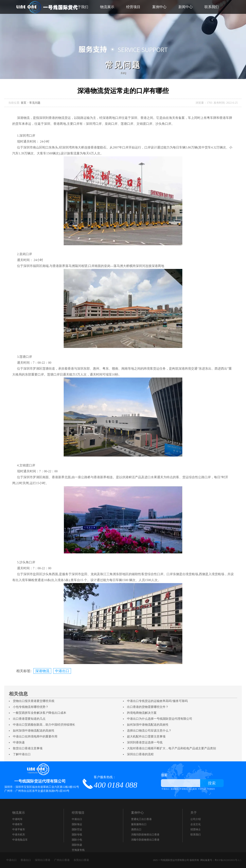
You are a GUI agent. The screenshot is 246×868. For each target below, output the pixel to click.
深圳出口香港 (43, 860)
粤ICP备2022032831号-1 (227, 860)
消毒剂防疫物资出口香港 (145, 835)
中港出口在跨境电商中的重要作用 (35, 736)
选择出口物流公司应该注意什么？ (149, 731)
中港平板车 (19, 829)
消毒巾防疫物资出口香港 (145, 840)
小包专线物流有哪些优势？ (31, 707)
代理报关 (211, 789)
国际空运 (77, 829)
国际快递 (77, 845)
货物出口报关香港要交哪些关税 (34, 701)
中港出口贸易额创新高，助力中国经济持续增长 (44, 725)
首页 (24, 103)
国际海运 (77, 824)
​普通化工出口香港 (141, 819)
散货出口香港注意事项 (28, 748)
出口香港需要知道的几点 (29, 719)
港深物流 (175, 789)
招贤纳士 (196, 829)
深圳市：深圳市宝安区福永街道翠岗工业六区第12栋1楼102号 (42, 787)
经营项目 (133, 7)
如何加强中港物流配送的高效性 (148, 725)
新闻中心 (185, 7)
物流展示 (107, 7)
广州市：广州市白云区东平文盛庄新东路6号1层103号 (37, 791)
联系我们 (212, 7)
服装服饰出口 (139, 824)
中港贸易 (202, 789)
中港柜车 (17, 824)
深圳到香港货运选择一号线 (145, 742)
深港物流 (42, 671)
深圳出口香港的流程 (140, 754)
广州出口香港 (62, 860)
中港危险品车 (20, 840)
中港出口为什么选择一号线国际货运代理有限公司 (160, 719)
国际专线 (77, 835)
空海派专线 (78, 850)
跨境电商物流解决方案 (142, 713)
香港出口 (26, 860)
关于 (194, 813)
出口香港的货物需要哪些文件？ (148, 707)
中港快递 (19, 742)
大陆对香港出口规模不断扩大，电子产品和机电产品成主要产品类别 (171, 748)
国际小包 (77, 840)
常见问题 (35, 103)
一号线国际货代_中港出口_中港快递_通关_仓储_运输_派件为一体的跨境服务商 (47, 7)
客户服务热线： (115, 782)
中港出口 (62, 671)
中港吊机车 (19, 835)
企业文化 (196, 824)
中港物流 (184, 789)
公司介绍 (196, 819)
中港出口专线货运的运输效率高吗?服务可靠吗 (157, 701)
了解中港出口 (22, 754)
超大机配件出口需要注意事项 (146, 736)
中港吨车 (17, 819)
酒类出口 (136, 829)
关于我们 (81, 7)
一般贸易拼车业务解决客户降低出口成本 (40, 713)
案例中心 (159, 7)
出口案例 (193, 789)
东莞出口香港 (81, 860)
